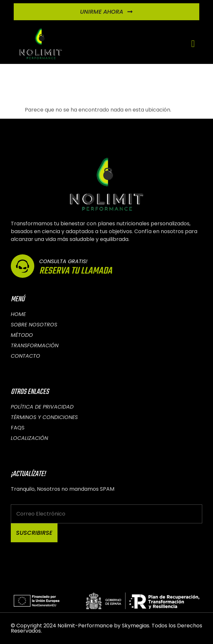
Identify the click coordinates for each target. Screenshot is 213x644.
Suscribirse (34, 533)
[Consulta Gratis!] (23, 266)
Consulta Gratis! (63, 261)
